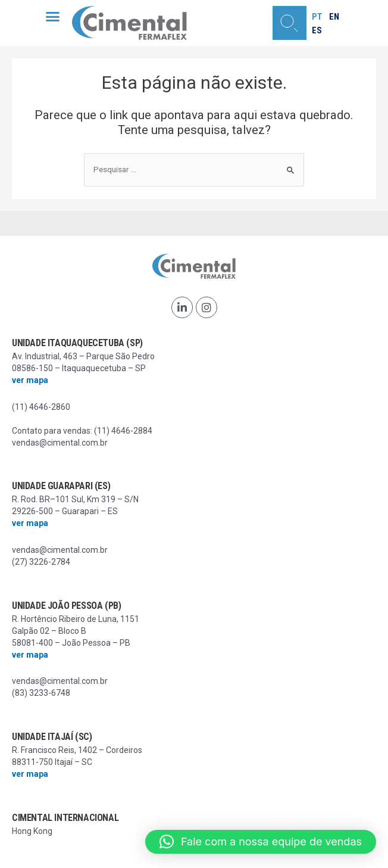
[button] (53, 17)
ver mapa (30, 380)
